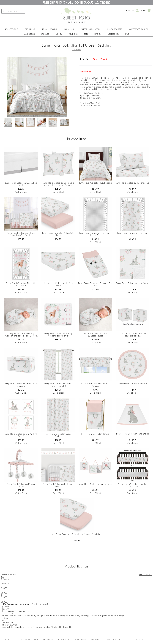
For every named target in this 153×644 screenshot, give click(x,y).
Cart (144, 11)
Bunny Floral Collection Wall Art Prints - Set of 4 (21, 435)
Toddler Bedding (49, 29)
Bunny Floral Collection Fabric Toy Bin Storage (21, 385)
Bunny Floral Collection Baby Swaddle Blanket (95, 335)
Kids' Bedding (69, 29)
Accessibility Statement (112, 639)
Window (59, 34)
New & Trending (11, 29)
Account (130, 11)
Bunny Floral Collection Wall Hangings (95, 484)
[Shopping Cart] (149, 11)
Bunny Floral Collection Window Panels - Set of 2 (58, 385)
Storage (45, 34)
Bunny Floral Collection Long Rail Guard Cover (133, 485)
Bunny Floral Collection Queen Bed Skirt (21, 184)
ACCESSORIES (113, 34)
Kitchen (98, 34)
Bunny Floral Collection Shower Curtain (58, 435)
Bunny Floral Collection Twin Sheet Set (133, 183)
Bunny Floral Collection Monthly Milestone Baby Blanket (58, 335)
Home (7, 639)
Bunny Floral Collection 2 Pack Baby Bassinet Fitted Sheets (77, 534)
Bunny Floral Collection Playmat (133, 384)
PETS (86, 34)
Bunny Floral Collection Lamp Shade (133, 434)
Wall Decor (29, 34)
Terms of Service (64, 639)
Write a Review (145, 575)
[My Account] (137, 11)
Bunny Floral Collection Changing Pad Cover (95, 284)
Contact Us (25, 639)
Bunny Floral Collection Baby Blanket (133, 283)
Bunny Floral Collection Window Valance (95, 385)
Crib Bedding (30, 29)
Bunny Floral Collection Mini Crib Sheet (58, 284)
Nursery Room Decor (91, 29)
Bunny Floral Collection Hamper (95, 434)
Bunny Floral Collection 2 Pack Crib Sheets (58, 234)
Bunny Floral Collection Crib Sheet (133, 233)
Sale (127, 34)
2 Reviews (77, 49)
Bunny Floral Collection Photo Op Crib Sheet (21, 284)
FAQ (15, 639)
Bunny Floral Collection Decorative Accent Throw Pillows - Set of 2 (58, 184)
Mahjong (73, 34)
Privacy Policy (48, 639)
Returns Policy (81, 639)
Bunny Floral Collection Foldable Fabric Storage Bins (133, 335)
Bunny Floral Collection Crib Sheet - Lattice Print (95, 234)
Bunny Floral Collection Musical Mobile (21, 485)
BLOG (36, 639)
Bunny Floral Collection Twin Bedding (95, 183)
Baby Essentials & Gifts (139, 29)
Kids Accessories (115, 29)
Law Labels (95, 639)
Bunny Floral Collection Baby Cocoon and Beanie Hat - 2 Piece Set (21, 335)
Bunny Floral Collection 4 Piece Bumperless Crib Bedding (21, 234)
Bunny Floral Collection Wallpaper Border (58, 485)
